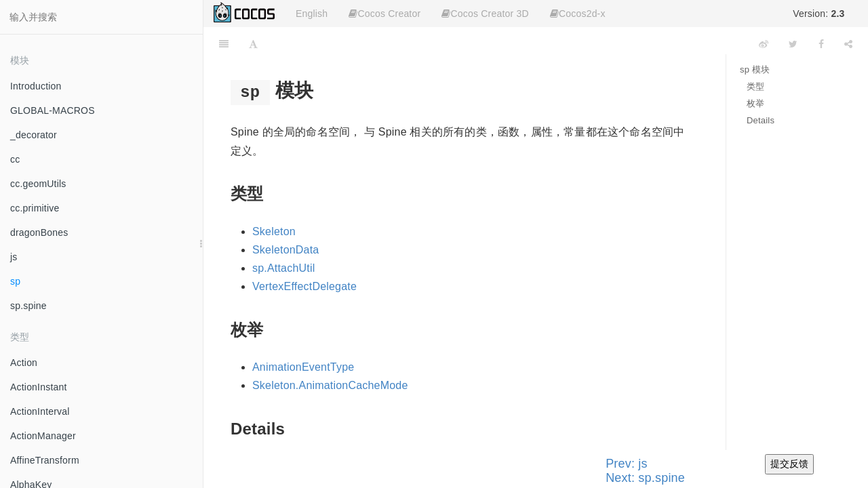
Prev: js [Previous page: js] (627, 464)
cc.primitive (35, 208)
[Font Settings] (253, 44)
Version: (818, 14)
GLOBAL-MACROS (53, 110)
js (14, 257)
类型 (755, 86)
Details (761, 120)
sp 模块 (755, 69)
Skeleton (274, 231)
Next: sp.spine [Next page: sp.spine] (645, 478)
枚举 (755, 103)
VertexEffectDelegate (304, 286)
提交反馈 (789, 464)
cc (15, 159)
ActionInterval (40, 411)
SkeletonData (285, 250)
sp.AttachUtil (283, 268)
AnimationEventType (303, 367)
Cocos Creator (384, 14)
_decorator (34, 135)
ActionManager (43, 436)
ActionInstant (39, 387)
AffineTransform (45, 460)
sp (15, 281)
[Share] (848, 44)
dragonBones (39, 232)
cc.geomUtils (38, 184)
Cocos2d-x (578, 14)
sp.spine (28, 306)
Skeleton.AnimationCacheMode (330, 385)
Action (24, 363)
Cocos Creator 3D (485, 14)
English (312, 14)
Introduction (36, 86)
